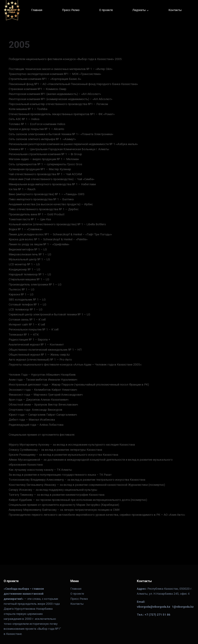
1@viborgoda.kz (183, 607)
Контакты (175, 10)
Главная (37, 10)
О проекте (106, 10)
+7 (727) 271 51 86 (157, 615)
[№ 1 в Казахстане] (12, 10)
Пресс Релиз (71, 10)
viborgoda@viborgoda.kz (154, 607)
